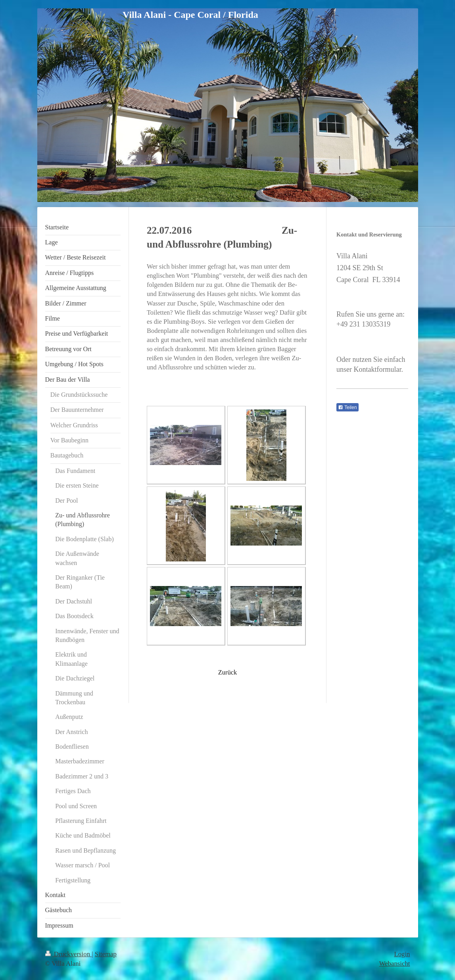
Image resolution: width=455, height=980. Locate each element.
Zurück (228, 672)
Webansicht (395, 964)
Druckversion (69, 954)
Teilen (347, 407)
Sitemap (106, 954)
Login (402, 954)
